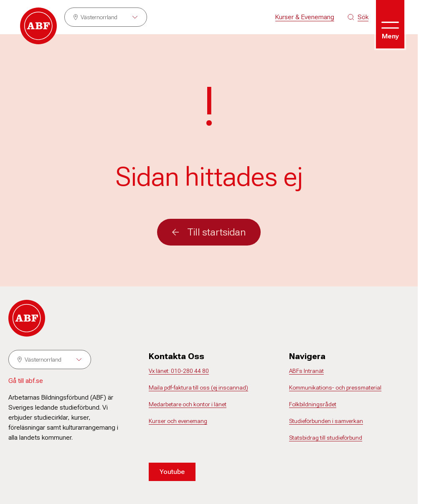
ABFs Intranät (306, 371)
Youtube (172, 472)
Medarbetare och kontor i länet (188, 404)
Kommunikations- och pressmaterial (335, 387)
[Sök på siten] (358, 17)
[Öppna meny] (390, 24)
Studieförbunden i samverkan (326, 421)
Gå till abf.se (26, 381)
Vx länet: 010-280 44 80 (179, 371)
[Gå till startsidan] (38, 26)
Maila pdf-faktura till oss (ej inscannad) (198, 387)
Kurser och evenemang (178, 421)
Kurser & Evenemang (305, 17)
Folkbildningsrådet (313, 404)
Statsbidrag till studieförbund (326, 438)
